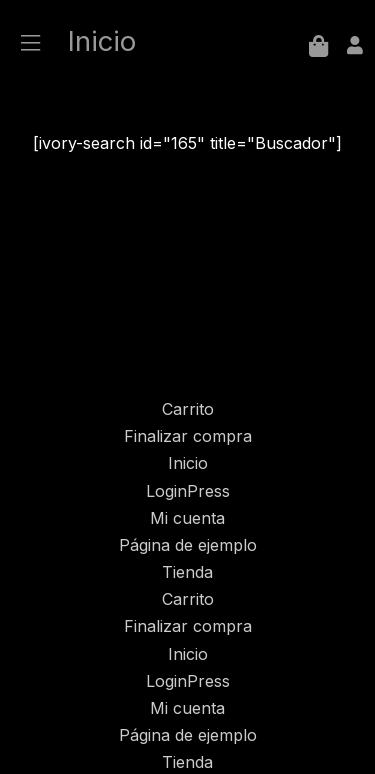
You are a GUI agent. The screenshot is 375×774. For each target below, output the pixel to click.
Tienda (187, 572)
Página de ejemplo (188, 545)
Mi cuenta (187, 518)
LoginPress (188, 491)
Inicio (188, 463)
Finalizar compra (188, 436)
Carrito (188, 409)
